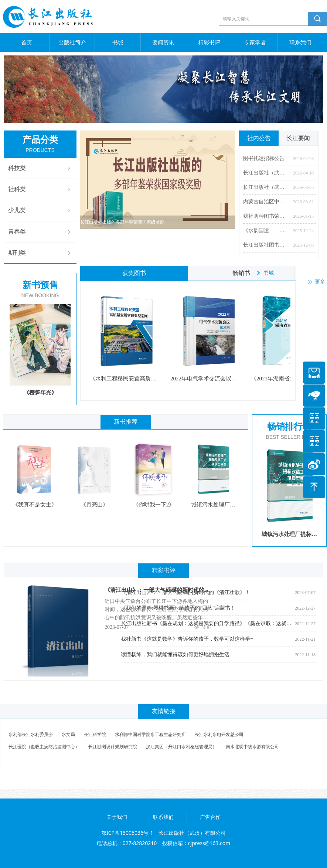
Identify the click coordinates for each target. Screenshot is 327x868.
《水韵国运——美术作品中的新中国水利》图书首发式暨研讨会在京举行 (266, 230)
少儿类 (40, 210)
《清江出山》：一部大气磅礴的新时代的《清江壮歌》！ (154, 591)
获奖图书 (134, 273)
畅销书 (241, 273)
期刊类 (40, 253)
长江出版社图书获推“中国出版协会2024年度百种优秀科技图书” (266, 245)
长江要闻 (298, 138)
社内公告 (259, 138)
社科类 (40, 189)
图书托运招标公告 (264, 158)
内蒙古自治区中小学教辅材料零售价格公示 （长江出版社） (266, 202)
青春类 (40, 232)
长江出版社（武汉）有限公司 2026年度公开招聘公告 (266, 187)
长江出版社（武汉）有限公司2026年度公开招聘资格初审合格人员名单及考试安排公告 (266, 173)
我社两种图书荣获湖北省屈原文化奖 (266, 216)
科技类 (40, 168)
